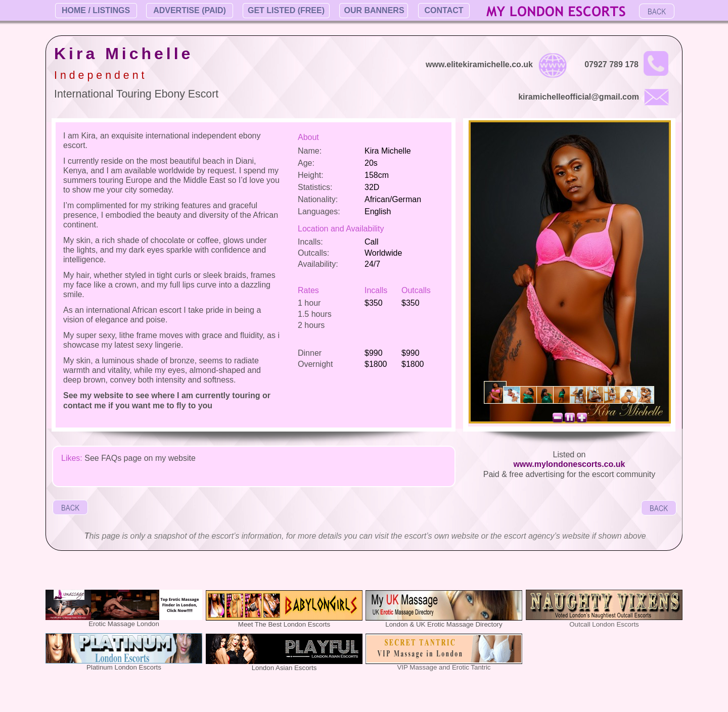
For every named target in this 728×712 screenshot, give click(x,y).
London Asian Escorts (284, 668)
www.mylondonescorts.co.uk (570, 464)
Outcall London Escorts (604, 624)
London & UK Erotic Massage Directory (444, 624)
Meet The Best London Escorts (284, 624)
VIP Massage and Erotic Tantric (444, 667)
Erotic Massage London (124, 624)
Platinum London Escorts (124, 667)
